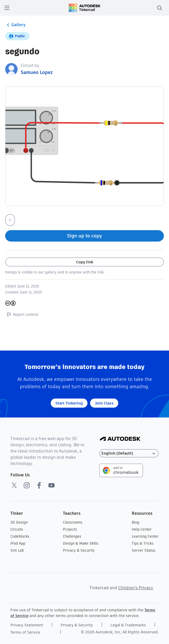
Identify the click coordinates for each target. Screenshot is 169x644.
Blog (135, 522)
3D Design (19, 522)
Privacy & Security (79, 550)
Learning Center (145, 536)
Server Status (144, 550)
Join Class (104, 403)
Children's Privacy (136, 588)
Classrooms (73, 522)
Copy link (85, 262)
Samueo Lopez (37, 72)
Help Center (142, 529)
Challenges (72, 536)
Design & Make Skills (81, 543)
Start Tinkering (69, 403)
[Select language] (129, 453)
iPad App (18, 543)
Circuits (17, 529)
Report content (22, 314)
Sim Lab (17, 550)
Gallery (15, 25)
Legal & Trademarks (128, 625)
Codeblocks (20, 536)
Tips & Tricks (143, 543)
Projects (70, 529)
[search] (159, 8)
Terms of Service (25, 632)
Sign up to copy (84, 236)
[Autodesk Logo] (120, 439)
